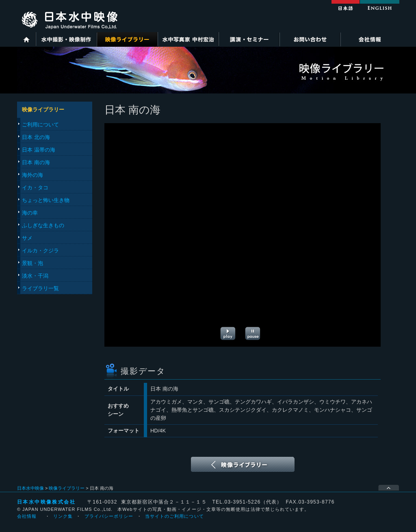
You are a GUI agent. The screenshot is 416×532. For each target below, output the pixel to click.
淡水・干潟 (35, 276)
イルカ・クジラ (40, 251)
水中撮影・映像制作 (66, 39)
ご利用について (40, 125)
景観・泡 (32, 263)
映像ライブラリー (127, 39)
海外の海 (32, 175)
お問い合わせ (310, 39)
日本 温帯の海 (39, 150)
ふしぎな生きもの (43, 225)
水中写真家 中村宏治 (188, 39)
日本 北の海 (36, 137)
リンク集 (63, 516)
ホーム (26, 39)
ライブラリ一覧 (40, 288)
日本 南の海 (36, 162)
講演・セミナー (249, 39)
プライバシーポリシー (109, 516)
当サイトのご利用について (174, 516)
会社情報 (370, 39)
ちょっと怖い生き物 (46, 200)
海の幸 (30, 213)
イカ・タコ (35, 188)
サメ (27, 238)
